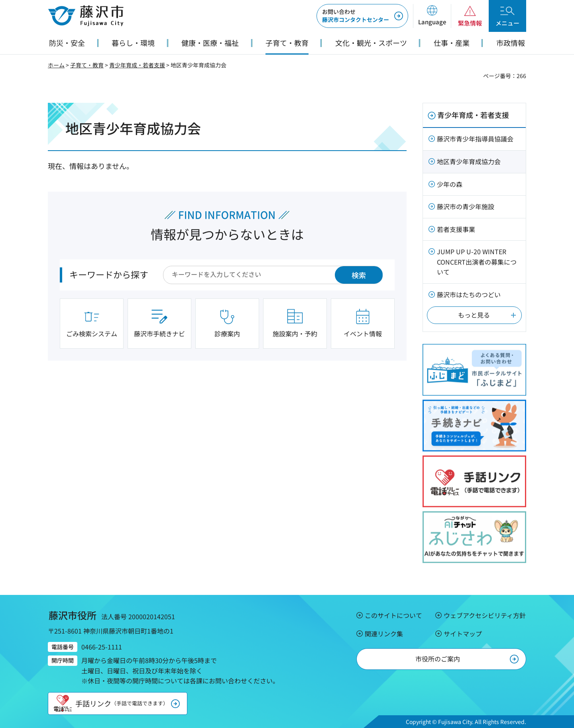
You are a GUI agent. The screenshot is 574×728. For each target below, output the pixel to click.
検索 (359, 275)
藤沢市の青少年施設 (466, 206)
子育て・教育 (87, 65)
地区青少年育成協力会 (469, 161)
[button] (432, 16)
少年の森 (450, 184)
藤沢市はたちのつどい (469, 294)
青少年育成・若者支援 (137, 65)
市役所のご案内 (438, 659)
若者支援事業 (456, 229)
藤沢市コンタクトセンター (356, 16)
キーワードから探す (109, 274)
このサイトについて (393, 615)
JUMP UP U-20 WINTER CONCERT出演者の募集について (477, 262)
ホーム (56, 65)
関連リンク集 (384, 634)
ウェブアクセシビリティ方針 (485, 615)
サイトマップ (463, 634)
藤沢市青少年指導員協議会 (475, 139)
